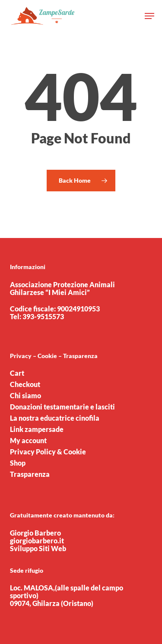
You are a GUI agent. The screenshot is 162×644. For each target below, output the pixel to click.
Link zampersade (37, 429)
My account (28, 441)
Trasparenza (30, 474)
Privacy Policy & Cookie (48, 452)
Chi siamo (25, 396)
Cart (17, 373)
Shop (18, 463)
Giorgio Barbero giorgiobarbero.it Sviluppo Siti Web (38, 541)
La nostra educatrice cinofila (55, 418)
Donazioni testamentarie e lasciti (62, 407)
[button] (149, 16)
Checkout (25, 384)
